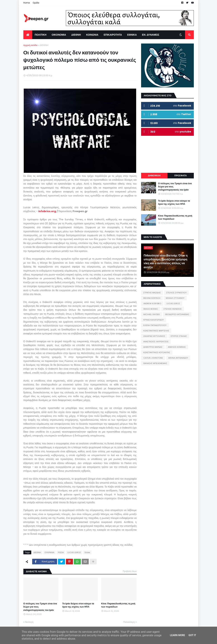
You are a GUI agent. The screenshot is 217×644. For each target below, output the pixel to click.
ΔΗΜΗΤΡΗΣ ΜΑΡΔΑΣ (153, 347)
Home (27, 3)
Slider (87, 552)
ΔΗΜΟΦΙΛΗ (154, 176)
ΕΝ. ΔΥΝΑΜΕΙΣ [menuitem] (151, 35)
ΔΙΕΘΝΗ (44, 45)
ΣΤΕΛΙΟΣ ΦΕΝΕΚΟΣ (173, 309)
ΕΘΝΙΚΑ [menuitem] (132, 35)
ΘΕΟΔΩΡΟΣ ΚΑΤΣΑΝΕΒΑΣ (177, 314)
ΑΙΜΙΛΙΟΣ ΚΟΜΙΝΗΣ (177, 347)
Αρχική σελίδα (30, 45)
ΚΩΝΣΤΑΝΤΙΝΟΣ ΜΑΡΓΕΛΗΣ (156, 331)
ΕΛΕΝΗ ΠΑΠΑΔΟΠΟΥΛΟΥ (155, 325)
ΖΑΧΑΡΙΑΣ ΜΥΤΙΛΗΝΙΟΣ (154, 336)
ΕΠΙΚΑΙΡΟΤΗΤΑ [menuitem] (113, 35)
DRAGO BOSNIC (151, 309)
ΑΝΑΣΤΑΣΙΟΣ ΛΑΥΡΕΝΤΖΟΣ (156, 342)
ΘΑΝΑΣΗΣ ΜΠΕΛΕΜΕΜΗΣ (155, 363)
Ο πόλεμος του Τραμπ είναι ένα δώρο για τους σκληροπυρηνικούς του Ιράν (40, 607)
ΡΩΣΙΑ (61, 552)
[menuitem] (28, 35)
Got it (192, 635)
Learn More (177, 635)
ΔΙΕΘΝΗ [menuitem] (76, 35)
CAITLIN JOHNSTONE (153, 358)
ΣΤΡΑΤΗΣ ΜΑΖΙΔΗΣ (152, 293)
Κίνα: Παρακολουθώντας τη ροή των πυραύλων (118, 605)
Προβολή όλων (130, 571)
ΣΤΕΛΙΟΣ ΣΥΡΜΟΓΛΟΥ (176, 293)
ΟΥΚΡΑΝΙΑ (49, 552)
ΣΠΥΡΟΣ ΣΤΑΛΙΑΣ (179, 336)
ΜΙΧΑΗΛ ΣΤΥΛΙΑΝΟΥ (175, 298)
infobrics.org (47, 211)
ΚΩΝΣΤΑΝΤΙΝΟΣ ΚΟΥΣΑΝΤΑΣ (157, 352)
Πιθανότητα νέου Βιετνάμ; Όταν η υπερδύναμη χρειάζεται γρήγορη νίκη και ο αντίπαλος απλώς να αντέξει (166, 261)
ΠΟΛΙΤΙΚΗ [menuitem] (41, 35)
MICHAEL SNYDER (152, 314)
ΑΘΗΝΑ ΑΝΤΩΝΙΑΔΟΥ (178, 358)
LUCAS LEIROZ (74, 552)
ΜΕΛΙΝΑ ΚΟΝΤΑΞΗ (152, 298)
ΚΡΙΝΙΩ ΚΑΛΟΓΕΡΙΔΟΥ (154, 320)
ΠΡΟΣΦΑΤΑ (181, 176)
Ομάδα (36, 3)
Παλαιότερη (129, 622)
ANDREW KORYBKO (152, 303)
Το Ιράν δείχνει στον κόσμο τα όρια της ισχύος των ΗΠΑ (78, 605)
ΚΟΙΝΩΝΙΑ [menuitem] (92, 35)
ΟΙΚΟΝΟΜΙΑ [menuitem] (59, 35)
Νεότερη (29, 622)
